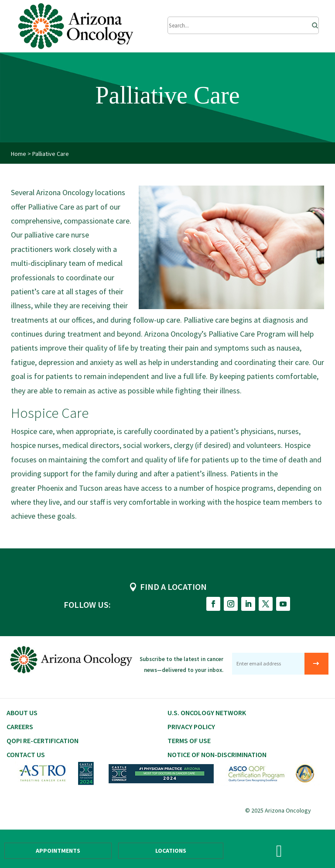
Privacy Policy (191, 727)
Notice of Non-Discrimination (217, 754)
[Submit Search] (243, 25)
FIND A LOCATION (173, 587)
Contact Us (26, 754)
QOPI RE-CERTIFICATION (43, 741)
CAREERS (20, 727)
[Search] (312, 23)
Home (19, 154)
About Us (22, 713)
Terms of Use (189, 741)
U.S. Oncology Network (207, 713)
